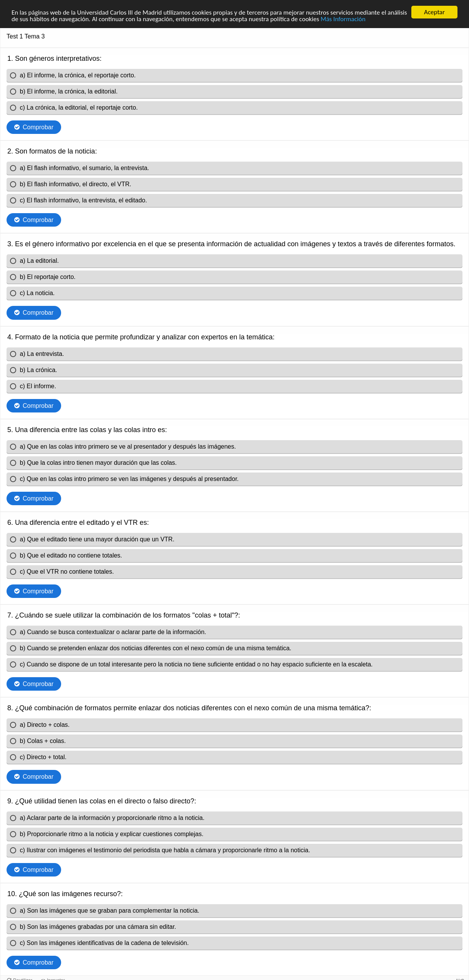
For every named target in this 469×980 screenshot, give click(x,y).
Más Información (343, 19)
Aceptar (434, 12)
